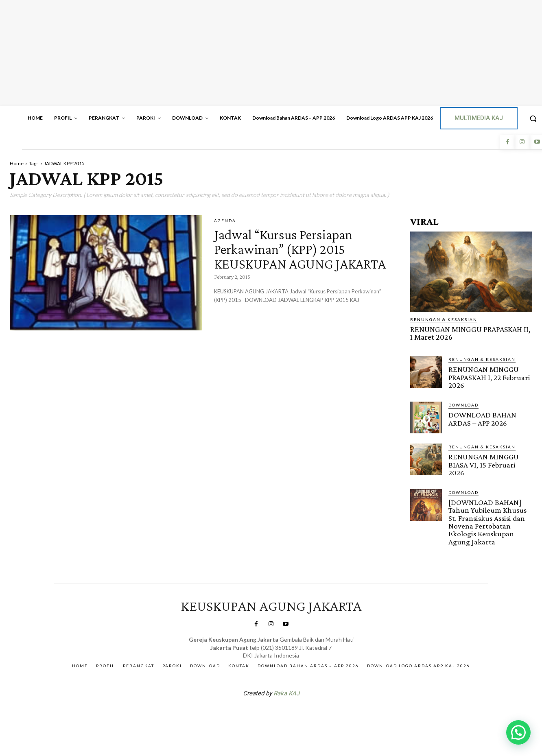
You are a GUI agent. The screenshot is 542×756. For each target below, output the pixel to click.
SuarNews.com (258, 712)
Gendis (295, 712)
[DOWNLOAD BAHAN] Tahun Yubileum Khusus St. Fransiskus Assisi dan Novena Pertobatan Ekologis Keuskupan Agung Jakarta (487, 520)
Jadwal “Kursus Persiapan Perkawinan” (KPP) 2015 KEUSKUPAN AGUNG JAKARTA (297, 256)
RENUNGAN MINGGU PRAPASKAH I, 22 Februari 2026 (489, 377)
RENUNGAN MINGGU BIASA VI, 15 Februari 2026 (483, 464)
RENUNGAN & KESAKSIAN (444, 319)
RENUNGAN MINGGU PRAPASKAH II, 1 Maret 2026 (471, 333)
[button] (518, 732)
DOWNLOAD (463, 404)
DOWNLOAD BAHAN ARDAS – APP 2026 (482, 418)
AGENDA (225, 221)
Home (17, 163)
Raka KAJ (286, 691)
